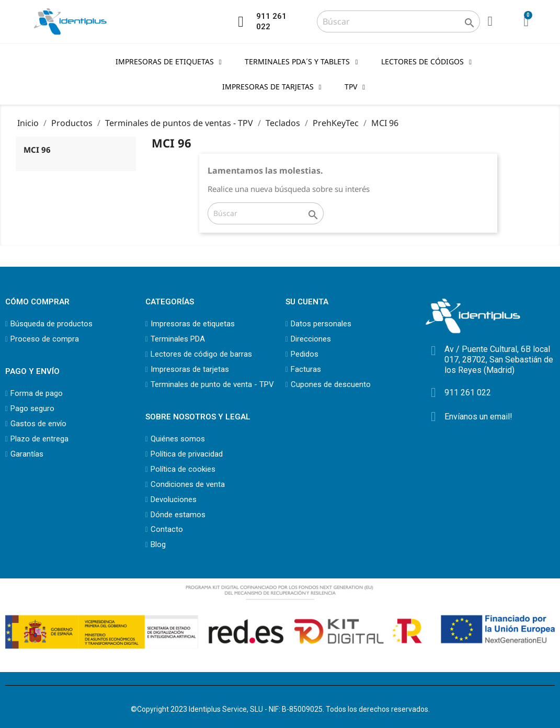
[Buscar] (398, 21)
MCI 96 (37, 150)
